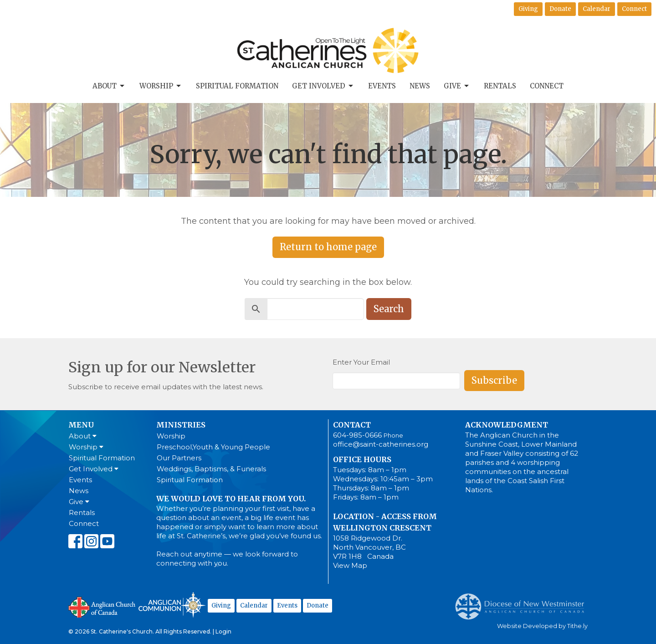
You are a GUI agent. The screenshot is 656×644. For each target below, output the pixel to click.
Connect (634, 9)
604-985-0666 (357, 435)
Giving (528, 9)
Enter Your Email (361, 362)
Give (457, 86)
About (109, 86)
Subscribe (494, 380)
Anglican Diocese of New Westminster (523, 602)
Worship (161, 86)
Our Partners (179, 458)
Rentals (500, 86)
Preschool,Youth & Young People (213, 447)
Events (382, 86)
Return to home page (328, 247)
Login (223, 631)
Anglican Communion (172, 605)
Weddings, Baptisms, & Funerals (211, 469)
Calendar (597, 9)
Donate (560, 9)
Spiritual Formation (237, 86)
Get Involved (323, 86)
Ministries (181, 425)
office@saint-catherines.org (381, 444)
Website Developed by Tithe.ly (542, 626)
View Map (350, 565)
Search (389, 309)
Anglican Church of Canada (102, 606)
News (420, 86)
